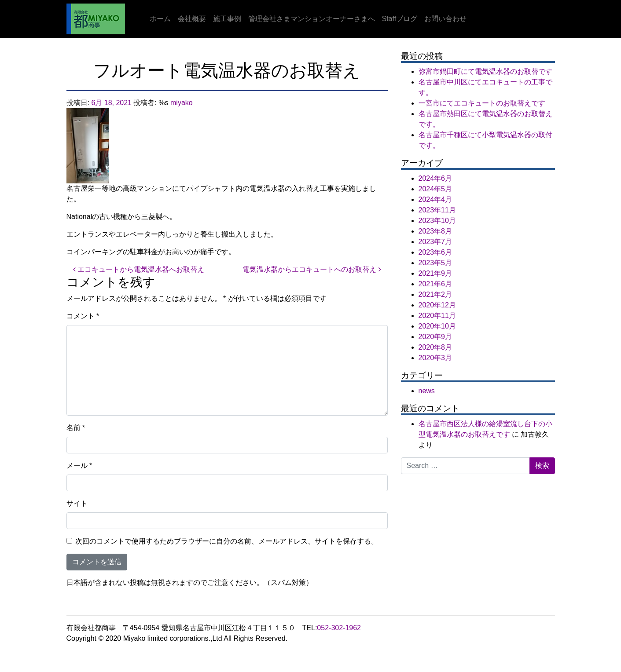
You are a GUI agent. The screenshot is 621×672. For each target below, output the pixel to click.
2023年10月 (437, 221)
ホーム (160, 19)
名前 (76, 428)
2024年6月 (435, 178)
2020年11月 (437, 316)
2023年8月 (435, 231)
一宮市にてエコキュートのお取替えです (482, 103)
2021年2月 (435, 294)
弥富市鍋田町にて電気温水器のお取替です (485, 71)
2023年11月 (437, 210)
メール (79, 466)
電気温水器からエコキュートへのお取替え (312, 269)
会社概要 (192, 19)
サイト (77, 503)
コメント (83, 316)
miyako (182, 103)
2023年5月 (435, 263)
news (427, 391)
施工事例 (227, 19)
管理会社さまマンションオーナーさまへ (312, 19)
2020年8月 (435, 347)
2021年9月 (435, 273)
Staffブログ (400, 19)
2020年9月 (435, 337)
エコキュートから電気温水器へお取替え (139, 269)
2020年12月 (437, 305)
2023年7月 (435, 242)
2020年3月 (435, 358)
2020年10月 (437, 326)
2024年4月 (435, 199)
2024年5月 (435, 189)
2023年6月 (435, 252)
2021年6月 (435, 284)
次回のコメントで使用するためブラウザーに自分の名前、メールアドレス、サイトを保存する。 (227, 541)
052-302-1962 (339, 628)
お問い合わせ (445, 19)
